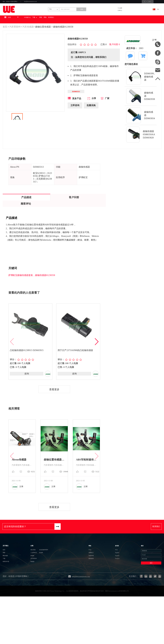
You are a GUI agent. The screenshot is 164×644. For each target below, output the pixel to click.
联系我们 (98, 34)
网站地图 (8, 585)
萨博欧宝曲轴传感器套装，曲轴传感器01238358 (32, 290)
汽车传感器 (28, 42)
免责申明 (100, 584)
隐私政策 (100, 590)
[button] (96, 357)
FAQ (97, 573)
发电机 (23, 585)
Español (113, 584)
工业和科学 (26, 579)
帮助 (86, 34)
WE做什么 (51, 34)
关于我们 (8, 565)
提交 (141, 598)
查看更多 (54, 405)
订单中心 (132, 21)
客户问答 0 (115, 60)
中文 (154, 19)
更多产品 (74, 115)
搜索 (106, 19)
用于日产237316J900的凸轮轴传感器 (76, 365)
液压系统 (24, 573)
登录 (119, 3)
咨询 (27, 389)
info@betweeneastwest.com (57, 3)
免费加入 (130, 3)
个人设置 (132, 16)
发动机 (41, 579)
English (113, 579)
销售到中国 (9, 596)
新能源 (23, 596)
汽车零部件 (15, 42)
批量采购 (91, 122)
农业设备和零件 (46, 573)
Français (113, 590)
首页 (5, 42)
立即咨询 (75, 122)
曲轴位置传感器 (43, 42)
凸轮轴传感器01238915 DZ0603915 (27, 365)
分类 (22, 565)
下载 (65, 34)
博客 (77, 34)
